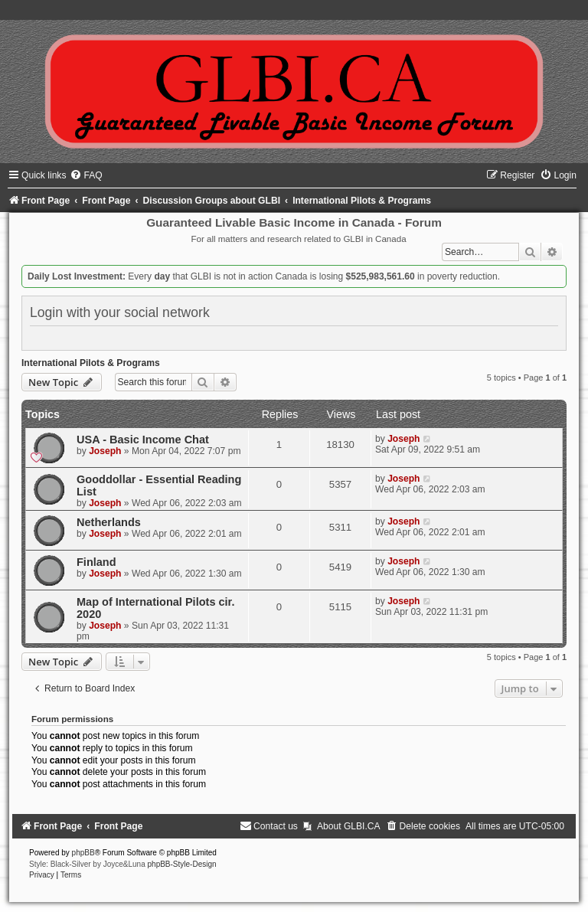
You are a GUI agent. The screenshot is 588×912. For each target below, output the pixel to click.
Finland (96, 562)
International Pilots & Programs (91, 363)
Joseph (105, 451)
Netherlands (109, 522)
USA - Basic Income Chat (143, 440)
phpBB (83, 853)
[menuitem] (86, 175)
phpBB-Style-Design (182, 864)
